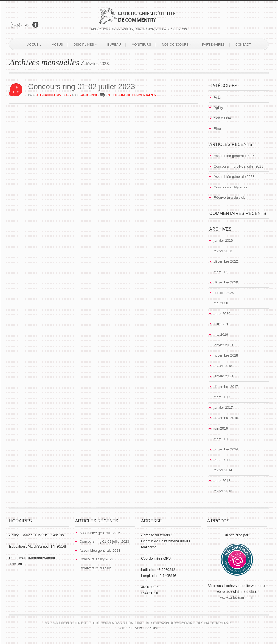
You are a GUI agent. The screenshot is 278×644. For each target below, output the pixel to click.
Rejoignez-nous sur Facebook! (35, 25)
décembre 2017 (226, 387)
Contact (243, 45)
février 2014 (223, 470)
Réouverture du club (229, 197)
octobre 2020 (224, 293)
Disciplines (85, 45)
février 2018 (223, 366)
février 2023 (223, 251)
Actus (57, 45)
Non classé (222, 118)
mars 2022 (222, 272)
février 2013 (223, 491)
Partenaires (213, 45)
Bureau (114, 45)
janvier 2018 (223, 376)
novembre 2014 (226, 449)
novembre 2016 (226, 418)
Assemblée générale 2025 (234, 156)
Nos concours (176, 45)
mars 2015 (222, 439)
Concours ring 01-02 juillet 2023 (82, 86)
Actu (85, 95)
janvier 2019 (223, 345)
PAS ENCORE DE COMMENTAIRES (131, 95)
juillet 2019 (222, 324)
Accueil (34, 45)
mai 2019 (221, 334)
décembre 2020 (226, 282)
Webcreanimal (146, 628)
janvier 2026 (223, 241)
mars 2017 (222, 397)
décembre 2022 (226, 261)
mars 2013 (222, 481)
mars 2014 (222, 460)
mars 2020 (222, 314)
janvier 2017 (223, 408)
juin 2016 (221, 428)
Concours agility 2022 (231, 187)
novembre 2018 (226, 355)
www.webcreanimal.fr (237, 598)
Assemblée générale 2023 (234, 177)
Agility (218, 108)
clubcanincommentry (53, 95)
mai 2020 (221, 303)
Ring (95, 95)
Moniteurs (141, 45)
